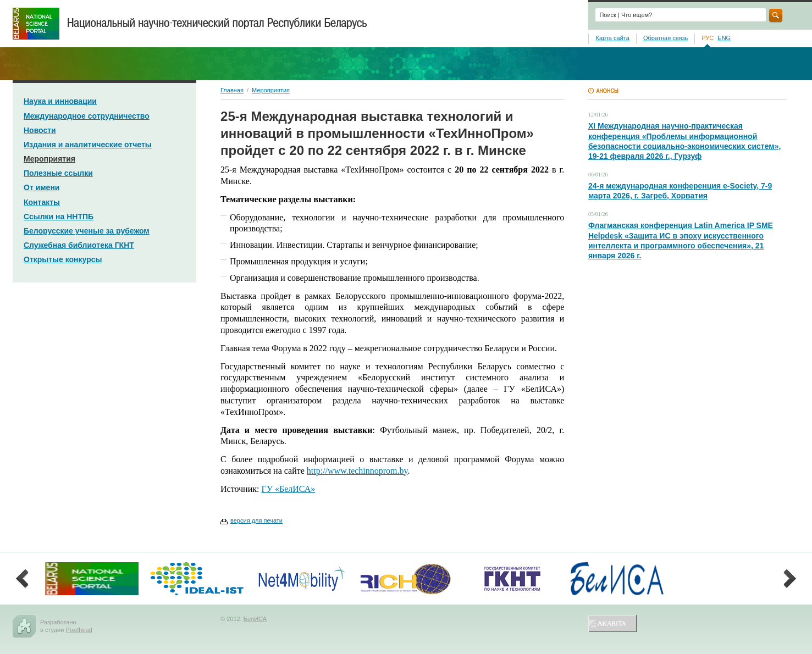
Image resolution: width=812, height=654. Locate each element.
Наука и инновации (60, 101)
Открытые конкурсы (63, 259)
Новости (40, 130)
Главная (232, 90)
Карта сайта (612, 38)
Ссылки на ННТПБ (59, 217)
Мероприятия (49, 159)
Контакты (42, 202)
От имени (42, 187)
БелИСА (255, 619)
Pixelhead (79, 630)
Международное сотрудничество (87, 116)
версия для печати (256, 520)
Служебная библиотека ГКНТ (79, 245)
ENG (724, 38)
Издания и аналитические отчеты (88, 145)
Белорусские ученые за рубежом (87, 231)
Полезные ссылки (58, 173)
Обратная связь (665, 38)
